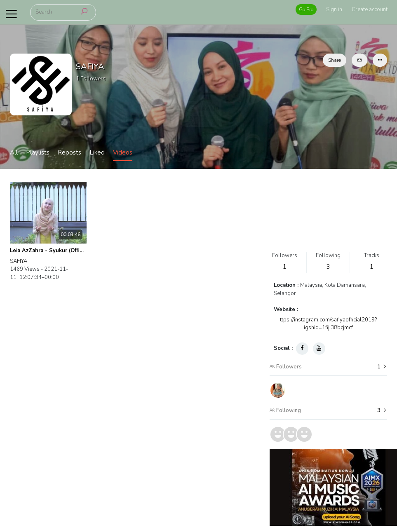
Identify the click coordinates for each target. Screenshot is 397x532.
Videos (123, 152)
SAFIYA (19, 261)
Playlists (38, 152)
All (14, 152)
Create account (370, 9)
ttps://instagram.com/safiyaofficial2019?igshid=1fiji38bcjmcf (328, 324)
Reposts (69, 152)
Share (335, 60)
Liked (97, 152)
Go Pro (306, 9)
